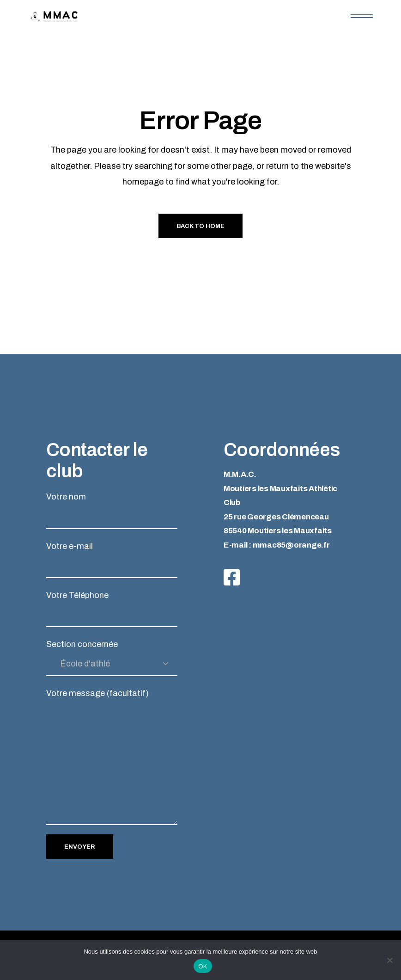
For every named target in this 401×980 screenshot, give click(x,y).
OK (203, 966)
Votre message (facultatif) (112, 757)
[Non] (389, 960)
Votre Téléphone (112, 609)
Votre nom (112, 510)
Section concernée (112, 658)
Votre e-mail (112, 560)
